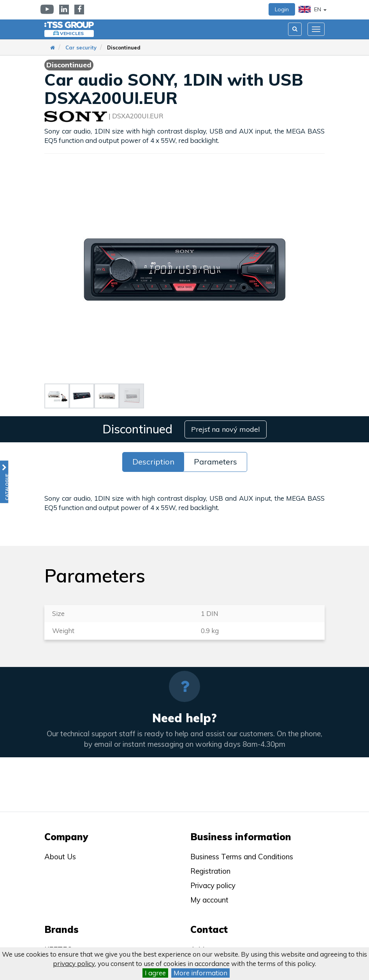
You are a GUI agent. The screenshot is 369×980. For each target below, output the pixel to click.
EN (313, 9)
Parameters (215, 461)
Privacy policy (213, 885)
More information (200, 973)
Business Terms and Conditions (242, 857)
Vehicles (72, 33)
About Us (60, 857)
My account (209, 900)
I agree (155, 973)
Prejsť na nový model (226, 429)
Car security (81, 48)
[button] (4, 482)
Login (282, 9)
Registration (210, 871)
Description (153, 461)
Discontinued (124, 48)
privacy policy (74, 963)
